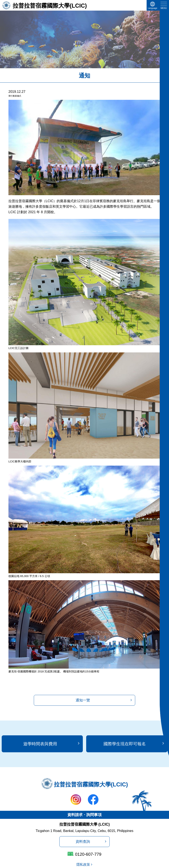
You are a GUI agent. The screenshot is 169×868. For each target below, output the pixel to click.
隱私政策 (83, 865)
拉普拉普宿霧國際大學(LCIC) (50, 6)
